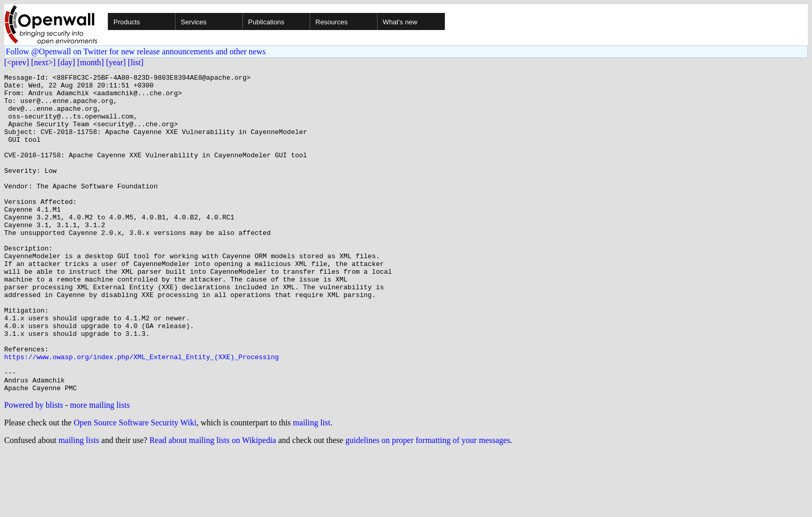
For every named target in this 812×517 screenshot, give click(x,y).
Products (127, 22)
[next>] (43, 62)
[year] (116, 62)
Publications (266, 22)
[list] (136, 62)
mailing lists (79, 504)
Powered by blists (34, 469)
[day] (66, 62)
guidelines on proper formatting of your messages (428, 504)
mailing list (312, 486)
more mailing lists (100, 469)
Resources (331, 22)
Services (194, 22)
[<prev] (17, 62)
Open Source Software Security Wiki (135, 486)
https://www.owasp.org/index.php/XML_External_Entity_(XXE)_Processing (141, 414)
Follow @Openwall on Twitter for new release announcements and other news (136, 51)
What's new (400, 22)
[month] (91, 62)
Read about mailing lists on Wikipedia (213, 504)
